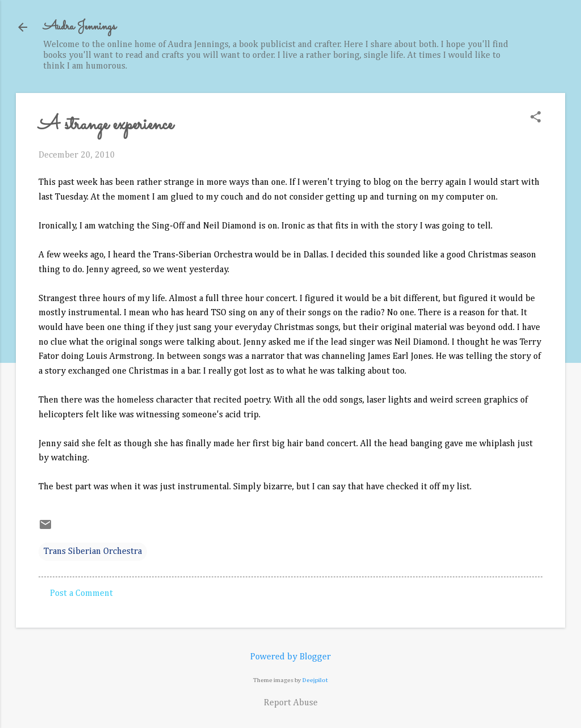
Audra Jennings (79, 27)
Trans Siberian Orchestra (93, 552)
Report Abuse (291, 703)
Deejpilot (315, 680)
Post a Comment (81, 594)
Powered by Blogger (290, 657)
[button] (536, 118)
